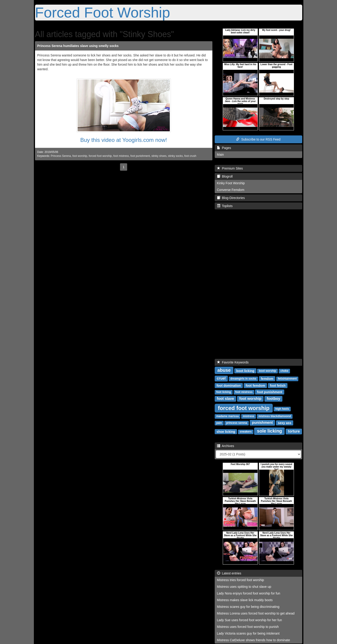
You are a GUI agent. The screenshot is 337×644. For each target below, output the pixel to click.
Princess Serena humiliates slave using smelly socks (78, 46)
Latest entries (229, 573)
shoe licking (226, 431)
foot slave (225, 399)
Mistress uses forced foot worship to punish (248, 627)
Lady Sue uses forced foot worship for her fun (250, 620)
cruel (221, 378)
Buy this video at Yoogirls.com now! (123, 140)
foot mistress (121, 156)
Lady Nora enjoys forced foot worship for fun (249, 593)
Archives (226, 446)
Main (220, 155)
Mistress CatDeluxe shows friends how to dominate (253, 640)
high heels (282, 409)
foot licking (224, 392)
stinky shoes (159, 156)
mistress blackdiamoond (275, 416)
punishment (262, 423)
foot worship (80, 156)
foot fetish (278, 385)
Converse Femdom (231, 190)
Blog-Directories (231, 198)
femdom (267, 378)
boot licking (245, 371)
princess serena (237, 423)
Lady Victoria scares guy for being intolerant (248, 633)
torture (294, 431)
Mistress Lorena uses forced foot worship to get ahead (256, 613)
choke (284, 371)
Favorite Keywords (233, 362)
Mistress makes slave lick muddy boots (245, 600)
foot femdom (255, 385)
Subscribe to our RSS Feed (258, 139)
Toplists (225, 206)
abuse (224, 370)
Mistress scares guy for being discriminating (248, 607)
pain (219, 423)
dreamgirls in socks (243, 379)
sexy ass (284, 423)
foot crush (190, 156)
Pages (224, 148)
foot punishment (140, 156)
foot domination (229, 385)
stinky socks (175, 156)
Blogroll (225, 176)
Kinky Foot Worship (231, 183)
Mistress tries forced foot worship (241, 580)
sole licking (269, 431)
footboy (274, 399)
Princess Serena (61, 156)
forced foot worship (100, 156)
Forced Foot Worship (103, 12)
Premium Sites (230, 168)
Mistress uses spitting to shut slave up (244, 587)
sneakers (246, 432)
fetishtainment (287, 379)
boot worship (268, 371)
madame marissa (227, 416)
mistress (248, 416)
